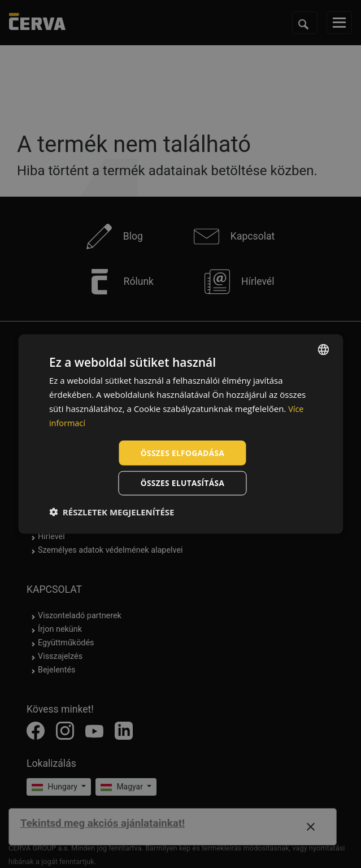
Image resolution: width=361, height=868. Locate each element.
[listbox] (323, 349)
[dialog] (181, 434)
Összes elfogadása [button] (182, 452)
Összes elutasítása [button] (183, 483)
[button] (112, 513)
